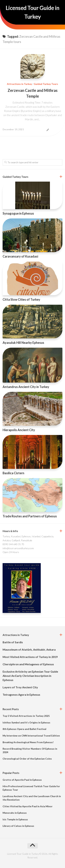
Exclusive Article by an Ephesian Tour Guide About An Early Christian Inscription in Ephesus (30, 676)
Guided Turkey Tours (46, 84)
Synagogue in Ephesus (18, 213)
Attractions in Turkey (19, 84)
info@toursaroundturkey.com (18, 548)
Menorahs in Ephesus (15, 813)
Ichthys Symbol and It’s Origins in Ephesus (26, 722)
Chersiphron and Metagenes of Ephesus (28, 664)
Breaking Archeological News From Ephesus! (28, 742)
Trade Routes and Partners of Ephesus (30, 516)
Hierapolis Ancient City (19, 430)
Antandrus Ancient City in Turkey (26, 387)
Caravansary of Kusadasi (20, 256)
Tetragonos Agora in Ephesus (21, 695)
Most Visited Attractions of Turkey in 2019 (30, 657)
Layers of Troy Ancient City (20, 687)
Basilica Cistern (13, 473)
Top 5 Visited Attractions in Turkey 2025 (26, 716)
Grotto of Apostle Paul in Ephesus (22, 780)
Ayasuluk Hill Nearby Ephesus (23, 343)
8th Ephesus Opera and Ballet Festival (24, 729)
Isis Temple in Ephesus (15, 819)
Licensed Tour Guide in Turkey (33, 12)
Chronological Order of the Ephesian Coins (27, 759)
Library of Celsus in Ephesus (18, 826)
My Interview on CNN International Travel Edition (31, 736)
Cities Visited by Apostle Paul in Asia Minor (28, 806)
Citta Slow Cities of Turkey (21, 299)
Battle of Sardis (13, 642)
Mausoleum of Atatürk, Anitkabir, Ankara (29, 649)
